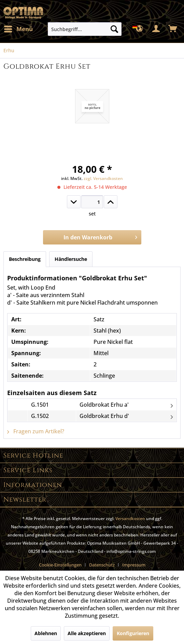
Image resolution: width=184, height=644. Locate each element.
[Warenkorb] (173, 29)
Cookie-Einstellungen (60, 565)
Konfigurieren (133, 633)
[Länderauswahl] (140, 29)
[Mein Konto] (156, 29)
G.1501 (40, 405)
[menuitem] (18, 29)
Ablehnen (46, 633)
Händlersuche (71, 259)
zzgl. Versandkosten (103, 178)
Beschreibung (25, 259)
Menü (18, 28)
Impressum (134, 565)
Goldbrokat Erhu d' (104, 416)
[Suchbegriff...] (85, 29)
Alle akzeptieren (87, 633)
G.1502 (40, 416)
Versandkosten (130, 519)
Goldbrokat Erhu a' (104, 405)
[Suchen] (114, 29)
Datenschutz (102, 565)
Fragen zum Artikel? (36, 431)
